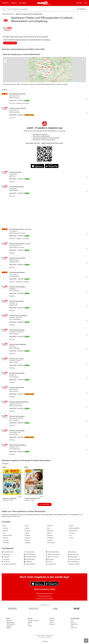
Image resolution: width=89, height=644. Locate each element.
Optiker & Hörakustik (53, 554)
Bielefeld (49, 526)
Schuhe (49, 562)
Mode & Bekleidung (52, 552)
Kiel (70, 535)
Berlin (49, 4)
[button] (84, 59)
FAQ (29, 624)
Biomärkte (6, 559)
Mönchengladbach (74, 528)
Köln (4, 533)
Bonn (48, 528)
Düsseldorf (5, 543)
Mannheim (50, 531)
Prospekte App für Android (44, 594)
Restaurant (50, 559)
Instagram (52, 624)
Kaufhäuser (28, 562)
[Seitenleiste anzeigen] (86, 641)
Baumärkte (6, 557)
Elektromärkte (29, 552)
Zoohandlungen (74, 562)
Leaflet (70, 81)
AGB (72, 626)
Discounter (6, 562)
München (5, 531)
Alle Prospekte (45, 504)
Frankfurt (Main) (7, 535)
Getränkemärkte (29, 559)
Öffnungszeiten (11, 622)
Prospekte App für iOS (45, 596)
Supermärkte (73, 557)
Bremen (27, 528)
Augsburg (49, 540)
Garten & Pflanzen (30, 554)
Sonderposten (51, 564)
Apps (86, 3)
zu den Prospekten (10, 43)
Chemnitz (71, 533)
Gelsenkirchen (51, 543)
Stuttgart (5, 538)
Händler (14, 3)
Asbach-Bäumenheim (8, 14)
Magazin (79, 3)
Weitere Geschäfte (74, 564)
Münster (49, 533)
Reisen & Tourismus (53, 557)
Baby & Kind (6, 554)
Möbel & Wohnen (30, 564)
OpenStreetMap (77, 81)
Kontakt (30, 626)
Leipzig (26, 533)
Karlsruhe (49, 535)
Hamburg (5, 528)
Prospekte (5, 3)
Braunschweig (73, 531)
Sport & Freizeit (74, 554)
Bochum (27, 540)
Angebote (9, 626)
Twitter (51, 622)
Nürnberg (27, 535)
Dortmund (5, 540)
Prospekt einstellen (33, 621)
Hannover (27, 531)
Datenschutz (74, 624)
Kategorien (22, 3)
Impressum (74, 628)
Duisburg (27, 538)
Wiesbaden (50, 538)
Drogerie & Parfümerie (9, 564)
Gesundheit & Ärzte (30, 557)
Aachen (71, 526)
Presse (73, 622)
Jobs (72, 621)
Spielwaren (72, 552)
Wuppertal (27, 543)
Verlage (30, 622)
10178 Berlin (81, 9)
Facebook (52, 621)
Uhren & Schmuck (74, 559)
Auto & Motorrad (7, 552)
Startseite (9, 621)
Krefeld (71, 538)
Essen (26, 526)
